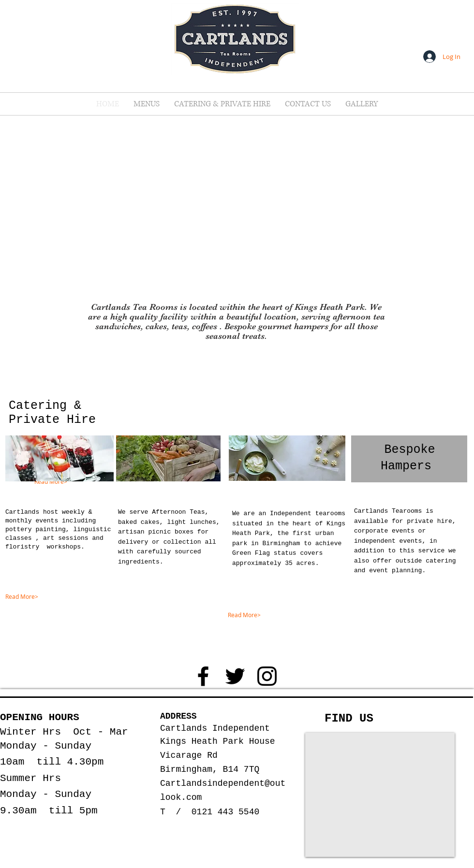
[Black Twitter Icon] (235, 676)
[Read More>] (74, 482)
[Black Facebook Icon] (203, 676)
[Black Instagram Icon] (267, 676)
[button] (147, 104)
